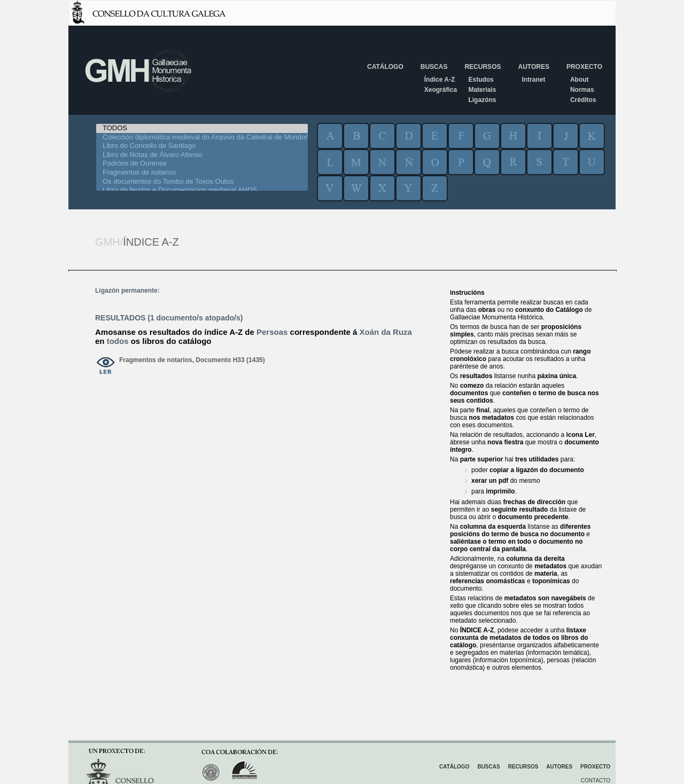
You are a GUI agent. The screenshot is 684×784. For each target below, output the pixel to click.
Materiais (482, 90)
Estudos (481, 80)
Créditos (583, 100)
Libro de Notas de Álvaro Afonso (202, 155)
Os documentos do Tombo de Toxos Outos (202, 182)
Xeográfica (441, 90)
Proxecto (584, 67)
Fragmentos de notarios (202, 173)
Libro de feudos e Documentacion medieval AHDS (202, 190)
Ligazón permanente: (127, 291)
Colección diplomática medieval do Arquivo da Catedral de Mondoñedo (202, 138)
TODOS (202, 128)
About (580, 80)
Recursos (483, 67)
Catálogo (385, 67)
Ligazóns (482, 100)
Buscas (434, 67)
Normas (582, 90)
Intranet (533, 80)
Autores (533, 67)
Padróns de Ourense (202, 164)
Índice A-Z (440, 80)
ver (106, 366)
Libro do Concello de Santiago (202, 146)
